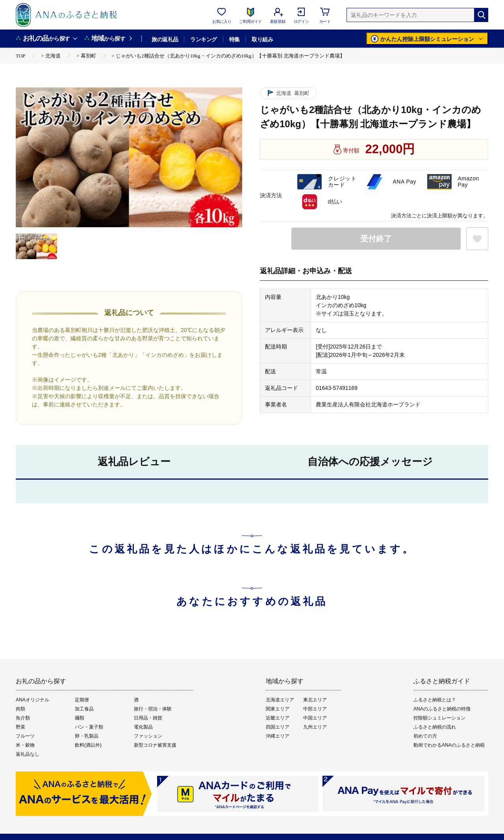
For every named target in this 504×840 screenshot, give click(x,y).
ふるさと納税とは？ (435, 700)
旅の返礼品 (165, 39)
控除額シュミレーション (439, 718)
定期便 (82, 700)
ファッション (148, 736)
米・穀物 (25, 745)
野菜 (20, 727)
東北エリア (315, 700)
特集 (234, 39)
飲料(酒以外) (88, 745)
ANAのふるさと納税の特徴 (442, 709)
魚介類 (23, 718)
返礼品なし (28, 754)
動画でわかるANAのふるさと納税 (449, 745)
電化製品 (143, 727)
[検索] (481, 15)
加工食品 (84, 709)
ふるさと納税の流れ (435, 727)
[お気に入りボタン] (477, 239)
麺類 (80, 718)
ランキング (203, 39)
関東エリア (278, 709)
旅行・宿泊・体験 (153, 709)
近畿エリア (278, 718)
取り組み (262, 39)
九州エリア (315, 727)
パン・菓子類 (89, 727)
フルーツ (25, 736)
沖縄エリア (278, 736)
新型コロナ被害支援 (155, 745)
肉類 (20, 709)
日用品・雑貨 (148, 718)
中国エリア (315, 718)
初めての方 (425, 736)
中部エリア (315, 709)
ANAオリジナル (32, 700)
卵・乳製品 (87, 736)
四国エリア (278, 727)
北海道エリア (280, 700)
